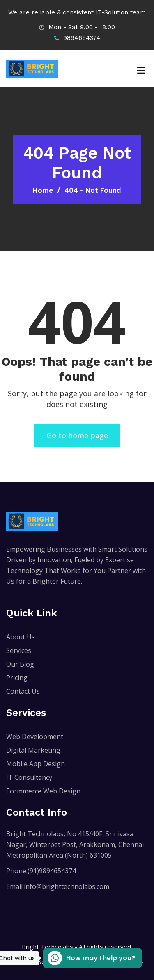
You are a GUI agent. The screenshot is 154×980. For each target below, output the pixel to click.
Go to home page (77, 435)
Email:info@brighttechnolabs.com (58, 886)
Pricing (17, 678)
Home (43, 190)
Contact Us (23, 691)
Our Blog (20, 664)
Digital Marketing (33, 750)
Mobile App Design (36, 764)
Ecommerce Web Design (43, 791)
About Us (21, 637)
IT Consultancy (29, 777)
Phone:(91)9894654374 (41, 871)
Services (19, 650)
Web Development (35, 737)
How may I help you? (89, 958)
